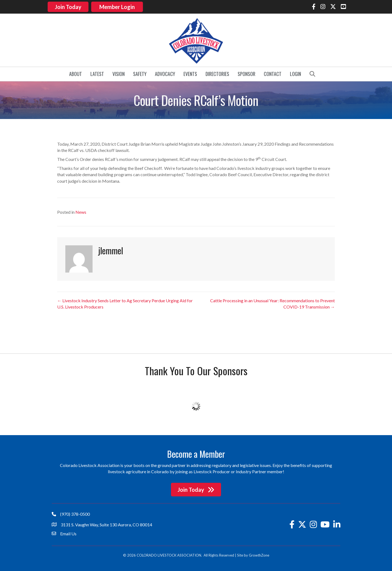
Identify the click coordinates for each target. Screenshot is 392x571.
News (81, 211)
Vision (119, 74)
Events (190, 74)
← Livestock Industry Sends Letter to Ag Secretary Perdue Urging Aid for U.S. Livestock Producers (125, 303)
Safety (140, 74)
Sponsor (246, 74)
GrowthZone (259, 555)
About (76, 74)
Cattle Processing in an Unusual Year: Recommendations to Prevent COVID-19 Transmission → (272, 303)
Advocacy (165, 74)
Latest (97, 74)
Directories (217, 74)
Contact (273, 74)
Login (295, 74)
